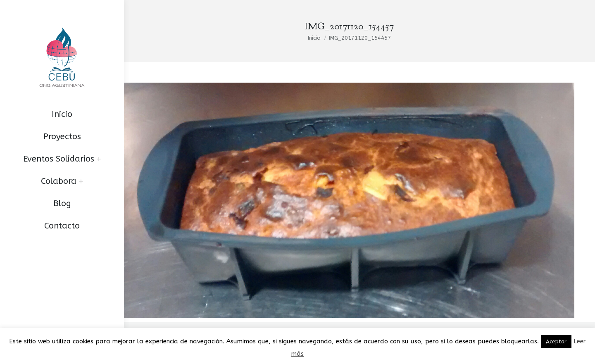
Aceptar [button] (556, 341)
